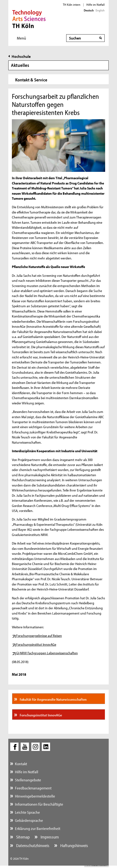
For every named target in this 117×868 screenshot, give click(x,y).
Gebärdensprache (29, 820)
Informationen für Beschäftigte (39, 804)
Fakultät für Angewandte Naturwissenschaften (53, 699)
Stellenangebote (28, 780)
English (100, 10)
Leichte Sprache (27, 812)
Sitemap (22, 837)
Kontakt (21, 764)
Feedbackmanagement (33, 788)
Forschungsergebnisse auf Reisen (39, 636)
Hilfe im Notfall (96, 5)
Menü (21, 38)
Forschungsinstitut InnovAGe (36, 644)
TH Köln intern (72, 5)
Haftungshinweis (74, 846)
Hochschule (21, 56)
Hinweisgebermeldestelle (35, 796)
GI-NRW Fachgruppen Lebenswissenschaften (47, 653)
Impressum (49, 837)
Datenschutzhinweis (32, 846)
